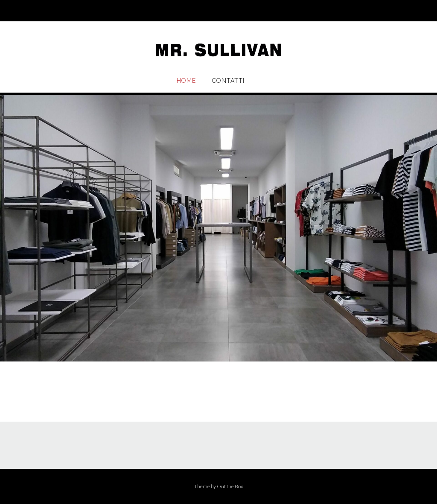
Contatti (228, 81)
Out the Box (230, 486)
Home (186, 81)
